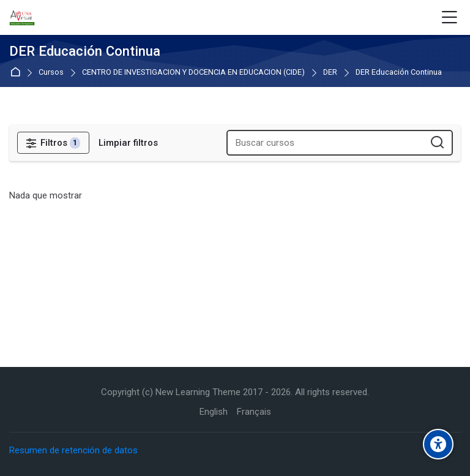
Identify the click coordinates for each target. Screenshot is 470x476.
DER (330, 73)
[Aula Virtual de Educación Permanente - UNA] (22, 18)
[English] (214, 412)
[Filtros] (53, 143)
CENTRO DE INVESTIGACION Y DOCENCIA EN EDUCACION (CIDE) (193, 73)
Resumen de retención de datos (73, 450)
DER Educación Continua (399, 73)
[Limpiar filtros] (128, 143)
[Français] (254, 412)
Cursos (51, 73)
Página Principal (17, 73)
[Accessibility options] (438, 444)
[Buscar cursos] (438, 143)
